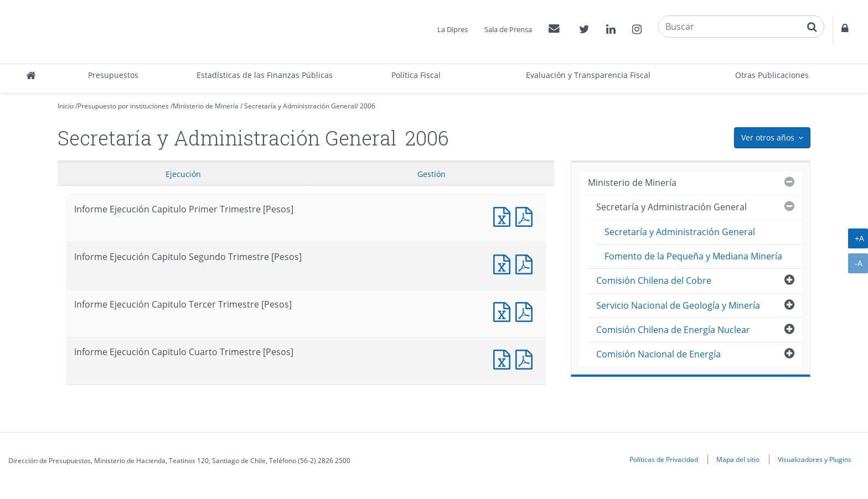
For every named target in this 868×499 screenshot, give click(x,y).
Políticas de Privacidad (664, 459)
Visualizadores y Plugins (815, 459)
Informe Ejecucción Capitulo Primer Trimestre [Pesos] (526, 215)
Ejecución (183, 174)
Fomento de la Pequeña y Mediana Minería (693, 256)
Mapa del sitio (738, 459)
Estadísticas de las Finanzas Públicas (265, 75)
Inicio (66, 106)
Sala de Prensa (508, 29)
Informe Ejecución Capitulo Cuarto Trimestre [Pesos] (504, 358)
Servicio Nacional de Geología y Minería (678, 305)
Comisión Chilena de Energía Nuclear (673, 330)
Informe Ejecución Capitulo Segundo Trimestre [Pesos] (504, 263)
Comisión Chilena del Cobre (654, 280)
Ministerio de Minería (206, 106)
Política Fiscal (416, 75)
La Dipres (453, 29)
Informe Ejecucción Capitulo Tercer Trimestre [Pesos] (526, 311)
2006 (368, 106)
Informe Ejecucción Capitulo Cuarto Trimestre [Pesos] (526, 358)
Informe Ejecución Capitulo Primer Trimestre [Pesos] (504, 215)
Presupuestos (113, 75)
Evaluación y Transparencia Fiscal (588, 75)
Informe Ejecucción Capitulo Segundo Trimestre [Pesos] (526, 263)
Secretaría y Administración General (300, 106)
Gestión (432, 174)
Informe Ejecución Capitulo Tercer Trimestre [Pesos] (504, 311)
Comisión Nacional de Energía (658, 354)
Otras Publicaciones (772, 75)
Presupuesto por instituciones (123, 106)
